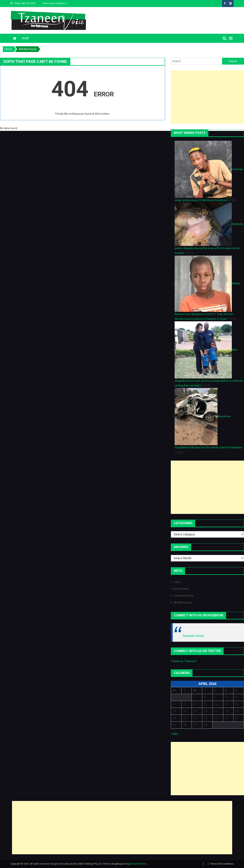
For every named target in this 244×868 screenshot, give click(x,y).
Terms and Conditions (54, 3)
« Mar (174, 734)
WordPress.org (183, 602)
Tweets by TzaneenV (184, 661)
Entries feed (181, 589)
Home (25, 38)
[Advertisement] (207, 97)
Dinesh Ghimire (138, 864)
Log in (177, 582)
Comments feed (184, 596)
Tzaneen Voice (193, 636)
